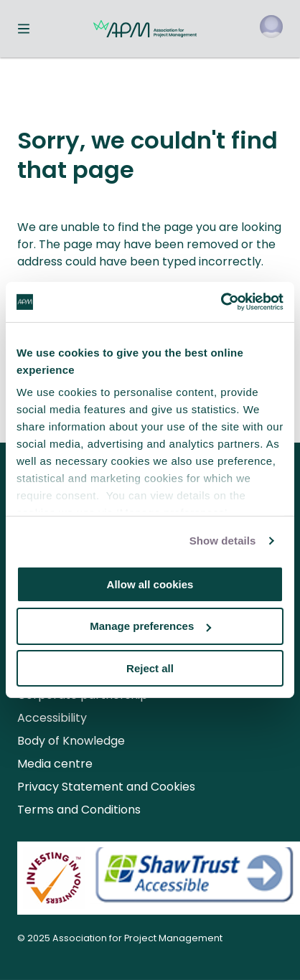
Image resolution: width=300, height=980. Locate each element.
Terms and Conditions (79, 810)
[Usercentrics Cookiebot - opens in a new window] (221, 302)
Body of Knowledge (71, 741)
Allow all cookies (150, 584)
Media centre (55, 764)
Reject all (150, 668)
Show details (223, 541)
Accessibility (52, 718)
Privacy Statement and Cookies (106, 787)
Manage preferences (150, 626)
